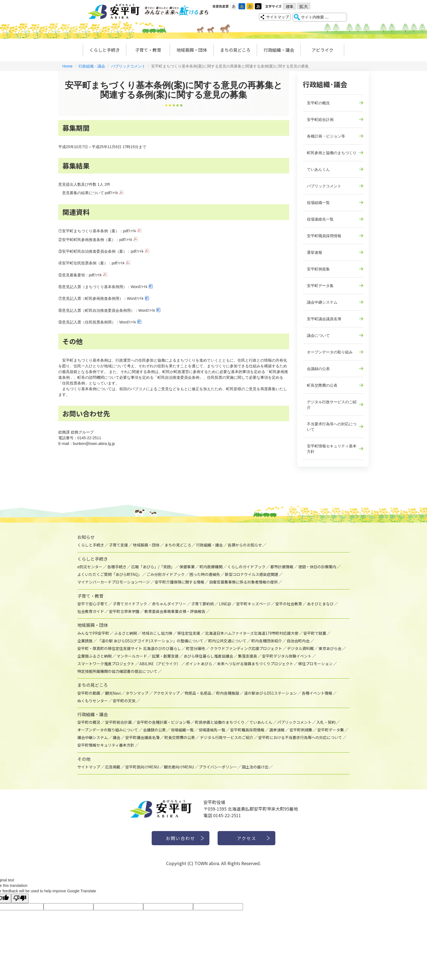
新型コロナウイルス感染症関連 (252, 574)
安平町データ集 (320, 286)
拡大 (304, 6)
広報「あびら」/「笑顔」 (153, 567)
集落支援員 (248, 656)
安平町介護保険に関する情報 (179, 582)
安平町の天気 (124, 701)
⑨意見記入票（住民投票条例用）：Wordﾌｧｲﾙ (97, 322)
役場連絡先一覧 (320, 219)
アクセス (247, 838)
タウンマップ (137, 693)
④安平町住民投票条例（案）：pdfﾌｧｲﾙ (91, 263)
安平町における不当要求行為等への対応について (300, 737)
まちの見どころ (235, 50)
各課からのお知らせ (245, 545)
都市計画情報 (282, 567)
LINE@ (225, 604)
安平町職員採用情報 (324, 236)
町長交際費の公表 (322, 385)
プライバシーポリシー (218, 767)
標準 (289, 7)
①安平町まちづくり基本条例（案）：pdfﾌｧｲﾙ (97, 231)
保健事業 (187, 567)
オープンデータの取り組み (330, 352)
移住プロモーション (315, 664)
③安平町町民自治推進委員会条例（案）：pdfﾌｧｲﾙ (101, 251)
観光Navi (113, 693)
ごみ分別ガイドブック (166, 574)
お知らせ (86, 537)
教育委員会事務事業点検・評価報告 (175, 611)
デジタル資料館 (300, 648)
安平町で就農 (315, 633)
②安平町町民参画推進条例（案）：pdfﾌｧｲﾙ (95, 240)
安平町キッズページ (253, 604)
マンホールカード (132, 656)
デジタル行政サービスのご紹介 (332, 405)
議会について (318, 335)
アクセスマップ (167, 693)
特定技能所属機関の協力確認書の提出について (117, 671)
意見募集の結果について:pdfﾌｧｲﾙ (90, 193)
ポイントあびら (199, 664)
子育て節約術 (203, 604)
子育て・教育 (148, 50)
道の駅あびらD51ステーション (270, 693)
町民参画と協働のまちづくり (332, 153)
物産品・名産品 (198, 693)
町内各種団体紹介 (267, 641)
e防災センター (90, 567)
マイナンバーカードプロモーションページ (114, 582)
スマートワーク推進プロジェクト (106, 664)
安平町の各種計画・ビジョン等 (163, 722)
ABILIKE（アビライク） (160, 664)
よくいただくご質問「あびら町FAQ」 (109, 574)
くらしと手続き (105, 50)
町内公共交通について (227, 641)
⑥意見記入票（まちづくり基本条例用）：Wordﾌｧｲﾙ (103, 287)
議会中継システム (322, 302)
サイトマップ (277, 17)
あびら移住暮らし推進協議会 (208, 656)
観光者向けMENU (179, 767)
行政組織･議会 (325, 84)
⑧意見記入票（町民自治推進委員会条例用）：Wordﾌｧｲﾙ (107, 310)
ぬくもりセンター (93, 701)
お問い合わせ (181, 838)
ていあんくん (318, 169)
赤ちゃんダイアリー (169, 604)
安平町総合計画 (320, 120)
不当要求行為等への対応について (332, 427)
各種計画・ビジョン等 (326, 136)
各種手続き (117, 567)
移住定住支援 (189, 633)
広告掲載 (113, 767)
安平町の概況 (318, 103)
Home (67, 66)
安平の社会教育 (289, 604)
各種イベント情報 (317, 693)
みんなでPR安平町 (93, 633)
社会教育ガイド (91, 611)
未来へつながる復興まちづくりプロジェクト (255, 664)
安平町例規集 (318, 269)
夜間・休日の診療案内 (317, 567)
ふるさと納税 (126, 633)
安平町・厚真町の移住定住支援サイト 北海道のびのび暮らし (129, 648)
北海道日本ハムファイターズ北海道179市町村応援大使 (252, 633)
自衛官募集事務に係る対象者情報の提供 (243, 582)
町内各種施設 (228, 693)
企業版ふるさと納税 (94, 656)
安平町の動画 (89, 693)
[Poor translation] (20, 898)
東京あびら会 (330, 648)
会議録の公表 (318, 369)
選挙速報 (315, 252)
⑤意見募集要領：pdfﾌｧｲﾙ (80, 275)
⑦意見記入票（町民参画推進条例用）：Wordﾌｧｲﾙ (101, 298)
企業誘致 (85, 641)
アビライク (322, 50)
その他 (84, 759)
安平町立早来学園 (124, 611)
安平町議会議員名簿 (324, 319)
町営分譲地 (196, 648)
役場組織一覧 (318, 203)
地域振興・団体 (192, 50)
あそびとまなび (320, 604)
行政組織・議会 (279, 50)
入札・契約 (326, 722)
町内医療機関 (211, 567)
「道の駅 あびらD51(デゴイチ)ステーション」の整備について (150, 641)
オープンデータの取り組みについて (108, 730)
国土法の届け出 (255, 767)
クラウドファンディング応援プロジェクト (246, 648)
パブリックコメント (128, 66)
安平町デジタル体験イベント (287, 656)
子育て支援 (118, 545)
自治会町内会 (298, 641)
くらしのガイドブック (246, 567)
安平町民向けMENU (142, 767)
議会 (117, 737)
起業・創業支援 (165, 656)
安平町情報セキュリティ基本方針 (332, 449)
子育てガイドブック (130, 604)
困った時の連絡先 (205, 574)
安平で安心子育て (93, 604)
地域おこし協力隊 (157, 633)
